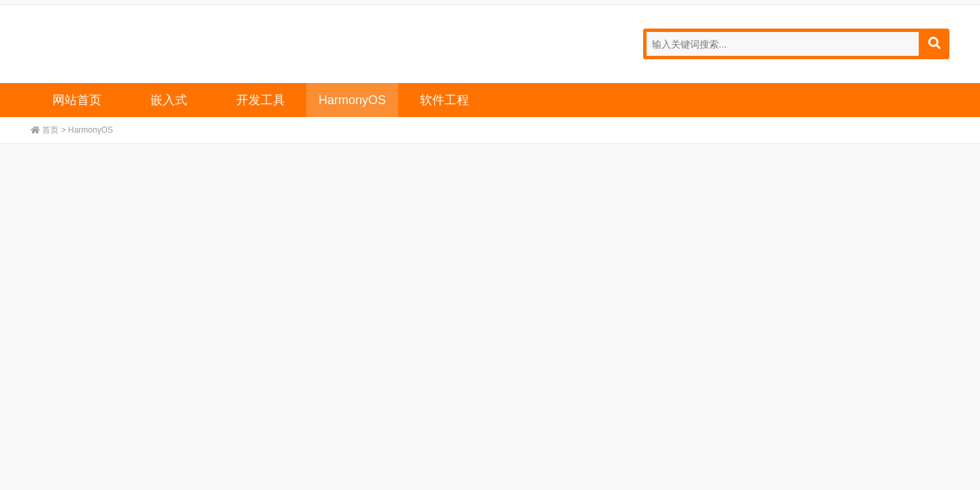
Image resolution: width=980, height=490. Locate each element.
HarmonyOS (352, 100)
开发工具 (261, 100)
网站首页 (77, 100)
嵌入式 (169, 100)
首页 (50, 130)
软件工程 (444, 100)
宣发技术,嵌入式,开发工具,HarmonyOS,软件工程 (95, 42)
